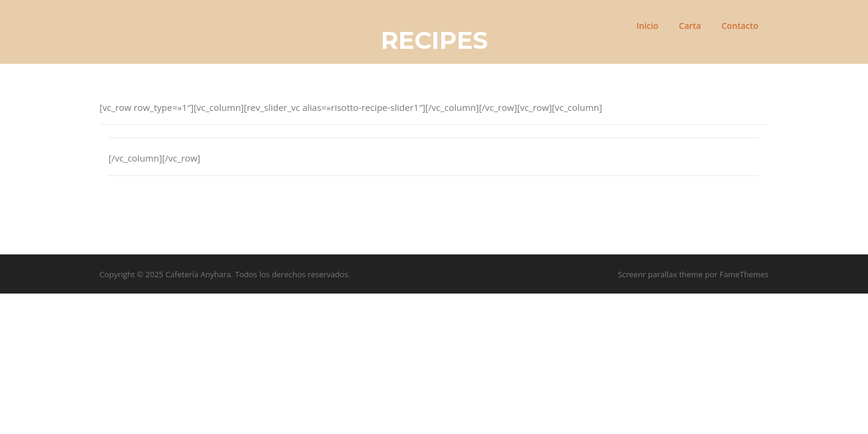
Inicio (647, 26)
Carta (690, 26)
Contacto (740, 26)
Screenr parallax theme (660, 274)
